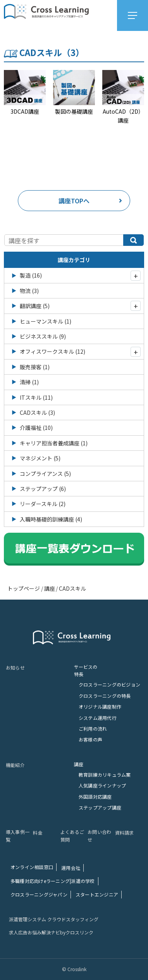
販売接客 (35, 367)
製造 (31, 275)
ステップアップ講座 (100, 807)
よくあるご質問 (72, 835)
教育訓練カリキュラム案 (105, 775)
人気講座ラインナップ (102, 785)
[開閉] (136, 276)
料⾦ (38, 833)
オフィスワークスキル (52, 351)
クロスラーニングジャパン (39, 894)
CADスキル (37, 412)
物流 (29, 291)
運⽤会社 (71, 868)
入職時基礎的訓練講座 (51, 519)
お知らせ (15, 667)
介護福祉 (36, 428)
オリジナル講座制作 (100, 706)
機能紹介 (15, 765)
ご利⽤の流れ (93, 729)
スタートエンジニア (97, 894)
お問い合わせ (99, 835)
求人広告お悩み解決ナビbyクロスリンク (51, 932)
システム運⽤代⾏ (98, 718)
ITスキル (36, 397)
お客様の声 (90, 739)
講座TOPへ (90, 201)
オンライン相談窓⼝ (32, 867)
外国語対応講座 (95, 797)
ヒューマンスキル (46, 321)
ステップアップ (43, 489)
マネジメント (40, 458)
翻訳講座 (35, 306)
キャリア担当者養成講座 (54, 443)
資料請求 (125, 833)
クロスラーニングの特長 (105, 696)
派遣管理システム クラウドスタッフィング (54, 919)
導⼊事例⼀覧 (18, 835)
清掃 (29, 382)
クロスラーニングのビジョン (109, 684)
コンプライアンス (45, 474)
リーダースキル (43, 504)
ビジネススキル (43, 336)
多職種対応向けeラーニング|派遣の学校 (53, 881)
